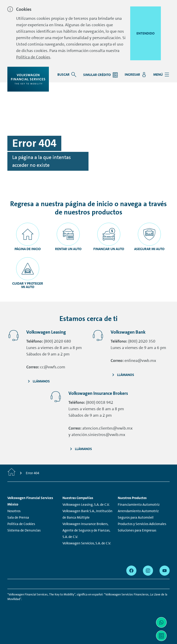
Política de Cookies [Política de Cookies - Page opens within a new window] (21, 524)
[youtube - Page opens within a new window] (165, 571)
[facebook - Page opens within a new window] (131, 571)
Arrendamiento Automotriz (138, 511)
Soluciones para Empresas (137, 530)
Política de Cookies (33, 57)
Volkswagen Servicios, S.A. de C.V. (87, 543)
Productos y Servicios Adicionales (142, 524)
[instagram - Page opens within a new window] (148, 571)
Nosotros (14, 511)
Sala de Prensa (18, 517)
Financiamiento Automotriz (139, 505)
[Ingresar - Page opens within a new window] (135, 75)
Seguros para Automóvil (136, 517)
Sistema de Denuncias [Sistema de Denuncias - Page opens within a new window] (24, 530)
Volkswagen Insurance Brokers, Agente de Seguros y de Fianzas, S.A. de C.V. (86, 530)
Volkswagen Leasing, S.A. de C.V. (86, 505)
